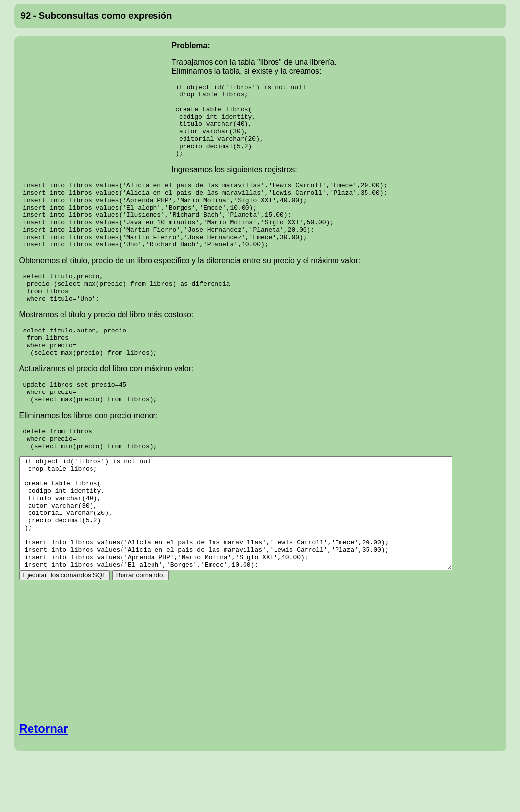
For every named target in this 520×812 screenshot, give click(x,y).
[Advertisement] (95, 105)
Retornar (44, 777)
